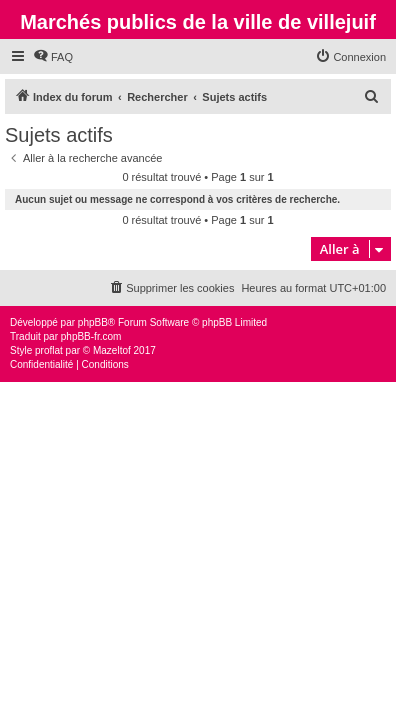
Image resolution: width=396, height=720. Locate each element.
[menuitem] (53, 57)
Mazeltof (112, 350)
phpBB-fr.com (91, 336)
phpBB (93, 322)
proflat (49, 350)
